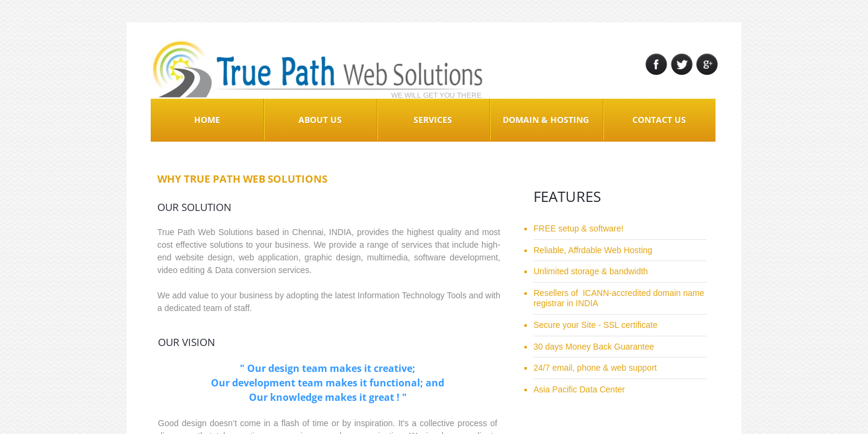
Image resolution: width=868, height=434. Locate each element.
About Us (320, 120)
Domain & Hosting (546, 120)
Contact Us (659, 120)
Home (207, 120)
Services (433, 120)
